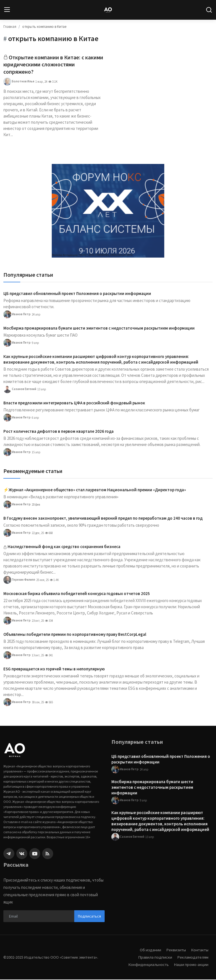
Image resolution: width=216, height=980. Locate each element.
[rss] (48, 854)
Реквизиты (175, 950)
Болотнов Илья (19, 82)
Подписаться (89, 916)
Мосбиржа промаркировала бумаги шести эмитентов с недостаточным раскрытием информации (99, 329)
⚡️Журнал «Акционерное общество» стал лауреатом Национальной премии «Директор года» (95, 490)
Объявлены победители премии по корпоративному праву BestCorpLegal (75, 635)
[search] (209, 10)
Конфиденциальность (148, 965)
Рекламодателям (193, 958)
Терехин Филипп (19, 580)
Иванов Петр (17, 315)
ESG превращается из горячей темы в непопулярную (54, 669)
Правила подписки (155, 958)
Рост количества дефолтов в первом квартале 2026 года (58, 432)
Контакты (199, 950)
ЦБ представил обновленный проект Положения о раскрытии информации (77, 294)
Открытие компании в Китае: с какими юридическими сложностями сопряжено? (54, 65)
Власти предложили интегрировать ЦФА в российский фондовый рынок (74, 403)
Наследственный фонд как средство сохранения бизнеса (64, 547)
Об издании (149, 950)
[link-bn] (108, 211)
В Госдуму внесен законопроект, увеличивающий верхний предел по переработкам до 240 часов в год (103, 519)
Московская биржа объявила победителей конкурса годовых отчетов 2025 (77, 594)
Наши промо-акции (191, 965)
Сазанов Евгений (20, 390)
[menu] (7, 10)
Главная (10, 27)
